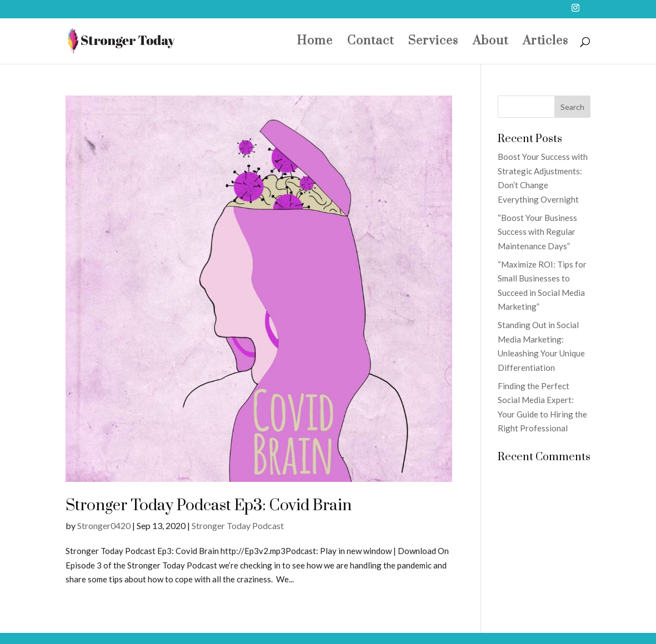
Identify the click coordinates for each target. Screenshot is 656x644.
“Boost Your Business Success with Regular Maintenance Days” (537, 232)
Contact (370, 43)
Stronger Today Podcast (238, 525)
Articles (545, 43)
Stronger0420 (104, 525)
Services (433, 43)
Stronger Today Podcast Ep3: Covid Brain (209, 505)
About (490, 43)
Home (315, 43)
